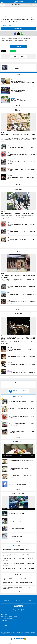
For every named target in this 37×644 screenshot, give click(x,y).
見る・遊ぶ (12, 5)
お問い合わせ (4, 620)
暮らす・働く (21, 5)
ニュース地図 (4, 17)
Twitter (18, 609)
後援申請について (5, 624)
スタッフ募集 (4, 626)
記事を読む (18, 46)
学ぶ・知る (27, 5)
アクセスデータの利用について (8, 618)
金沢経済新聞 (18, 2)
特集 (31, 5)
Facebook (15, 609)
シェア (8, 51)
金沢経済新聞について (6, 615)
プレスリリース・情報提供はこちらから (9, 616)
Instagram (22, 609)
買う (16, 5)
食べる (7, 5)
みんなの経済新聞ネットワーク (18, 639)
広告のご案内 (4, 622)
